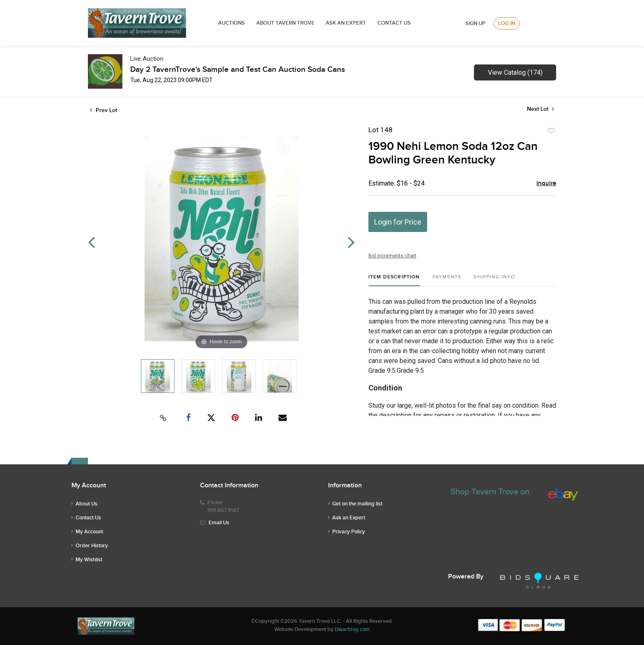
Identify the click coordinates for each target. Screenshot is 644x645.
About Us (86, 504)
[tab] (394, 280)
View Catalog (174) (515, 72)
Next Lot (540, 109)
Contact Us (394, 23)
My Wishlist (89, 560)
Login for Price (398, 222)
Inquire (546, 184)
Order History (92, 546)
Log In (507, 23)
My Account (89, 532)
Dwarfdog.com (352, 629)
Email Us (219, 523)
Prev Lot (103, 110)
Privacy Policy (349, 532)
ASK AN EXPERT (346, 23)
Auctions (231, 23)
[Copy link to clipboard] (163, 418)
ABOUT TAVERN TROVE (286, 23)
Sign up (475, 23)
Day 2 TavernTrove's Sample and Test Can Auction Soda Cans (238, 70)
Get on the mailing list (357, 504)
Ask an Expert (349, 518)
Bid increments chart (392, 256)
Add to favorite (551, 131)
